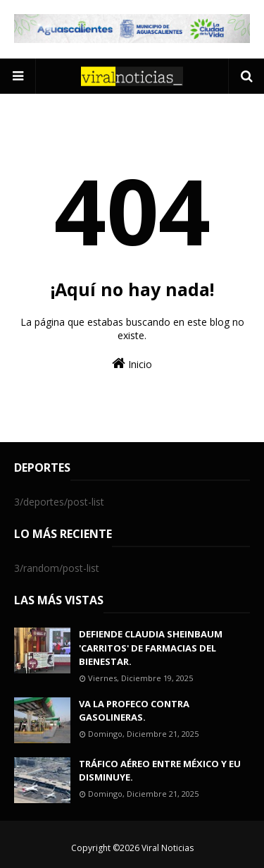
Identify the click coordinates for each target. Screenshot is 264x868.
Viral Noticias (168, 848)
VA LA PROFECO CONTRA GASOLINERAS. (134, 711)
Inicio (132, 363)
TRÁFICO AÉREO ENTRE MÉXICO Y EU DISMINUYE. (160, 771)
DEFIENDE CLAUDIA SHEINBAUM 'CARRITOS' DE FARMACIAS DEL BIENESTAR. (151, 648)
